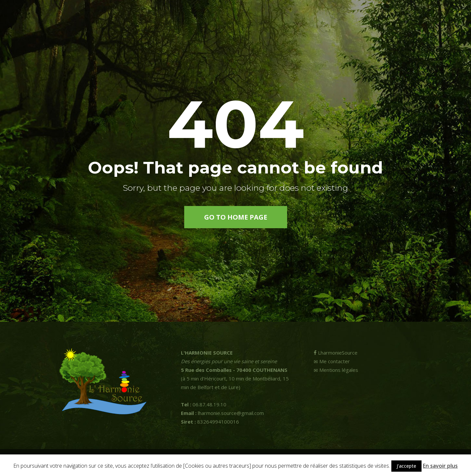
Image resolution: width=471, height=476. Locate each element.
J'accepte (406, 466)
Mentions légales (336, 370)
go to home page (236, 217)
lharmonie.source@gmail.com (222, 413)
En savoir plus (440, 466)
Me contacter (332, 361)
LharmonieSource (336, 353)
